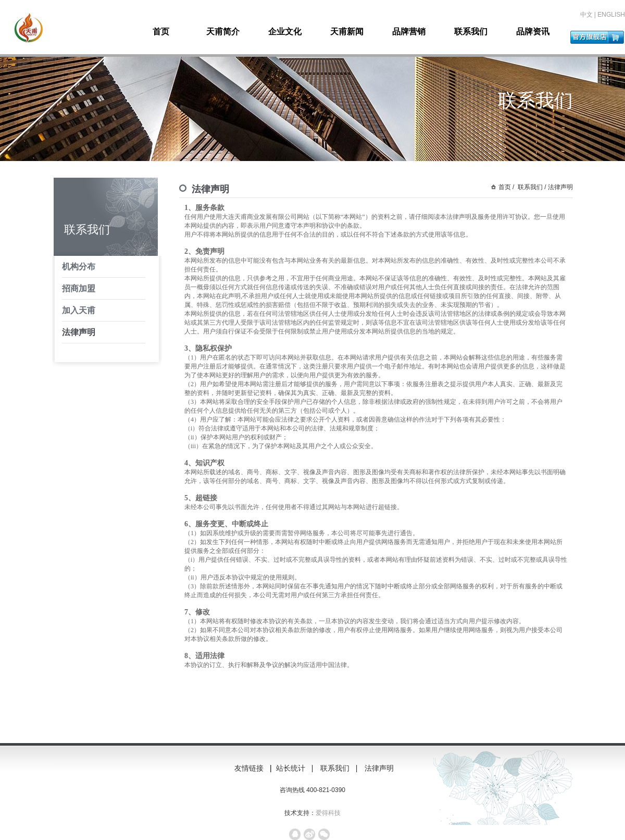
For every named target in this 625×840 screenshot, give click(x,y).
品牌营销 (409, 32)
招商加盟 (79, 288)
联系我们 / (531, 187)
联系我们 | (340, 768)
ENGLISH (611, 15)
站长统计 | (296, 768)
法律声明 (79, 332)
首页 (161, 32)
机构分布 (79, 267)
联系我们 (471, 32)
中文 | (589, 15)
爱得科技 (328, 813)
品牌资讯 (533, 32)
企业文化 (285, 32)
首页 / (507, 187)
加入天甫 (79, 310)
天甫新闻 (347, 32)
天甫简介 (223, 32)
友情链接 (249, 768)
